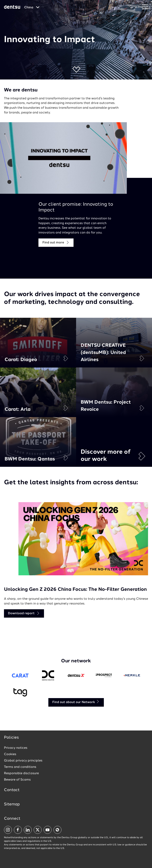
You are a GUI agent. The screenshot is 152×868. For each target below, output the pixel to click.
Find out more (56, 243)
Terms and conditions (20, 767)
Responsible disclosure (21, 773)
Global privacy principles (23, 761)
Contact (12, 790)
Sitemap (12, 804)
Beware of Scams (17, 780)
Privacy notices (16, 748)
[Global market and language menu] (32, 8)
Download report (24, 613)
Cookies (10, 754)
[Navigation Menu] (145, 7)
